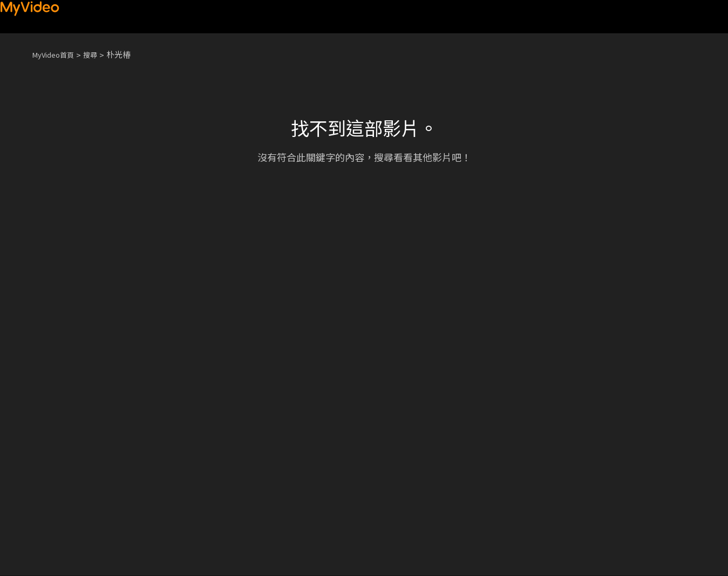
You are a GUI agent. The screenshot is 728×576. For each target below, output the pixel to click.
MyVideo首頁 (57, 54)
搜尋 (99, 54)
